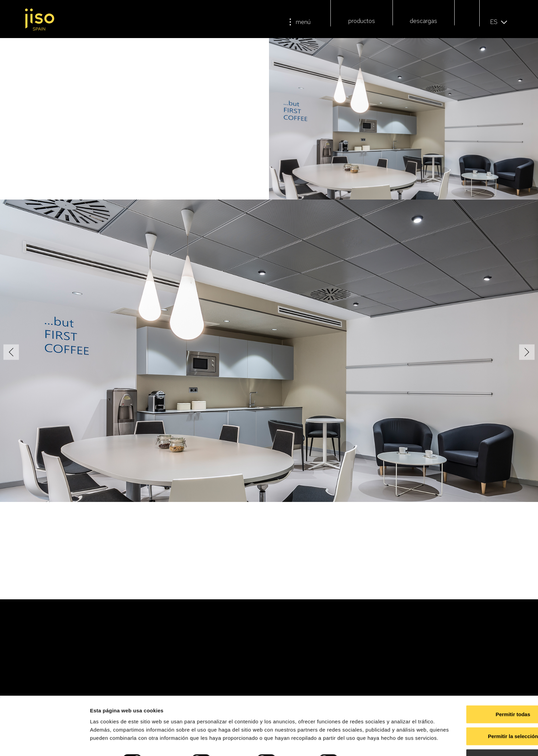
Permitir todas (481, 688)
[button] (467, 23)
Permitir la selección (481, 710)
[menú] (290, 22)
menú (303, 22)
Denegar (481, 732)
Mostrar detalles (371, 742)
